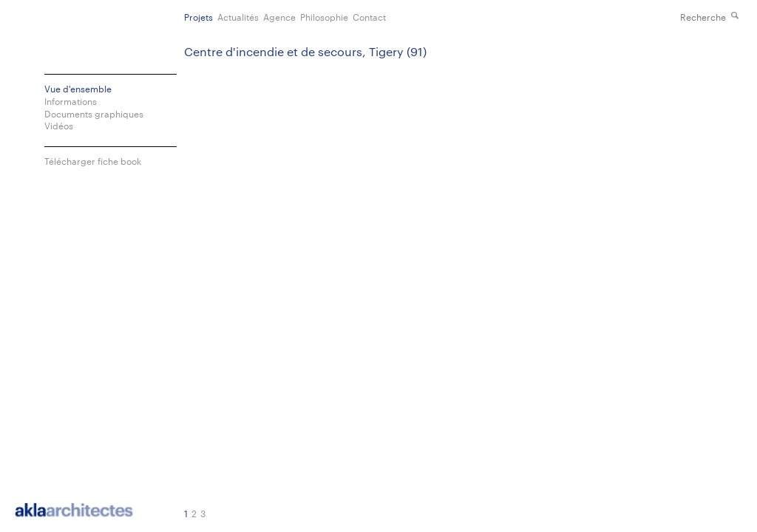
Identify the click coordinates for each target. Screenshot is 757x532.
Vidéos (59, 125)
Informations (71, 101)
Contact (369, 16)
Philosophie (324, 16)
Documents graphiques (94, 113)
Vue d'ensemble (78, 88)
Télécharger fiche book (93, 161)
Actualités (238, 16)
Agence (279, 16)
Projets (198, 16)
